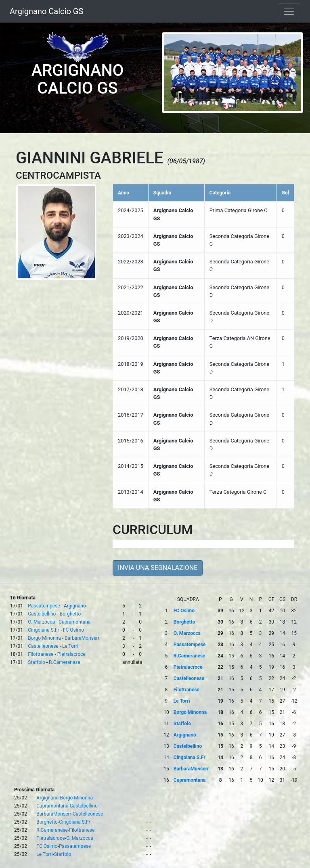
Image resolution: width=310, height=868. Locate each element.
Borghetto (70, 614)
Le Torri (70, 646)
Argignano (75, 606)
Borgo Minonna (44, 638)
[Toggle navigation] (289, 11)
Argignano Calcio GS (46, 11)
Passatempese (44, 606)
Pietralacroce (71, 654)
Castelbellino (42, 614)
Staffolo (37, 662)
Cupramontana (74, 622)
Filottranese (41, 654)
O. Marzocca (41, 622)
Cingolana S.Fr (43, 630)
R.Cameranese (65, 662)
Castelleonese (43, 646)
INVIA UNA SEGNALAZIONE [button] (158, 568)
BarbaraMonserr (82, 638)
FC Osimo (73, 630)
